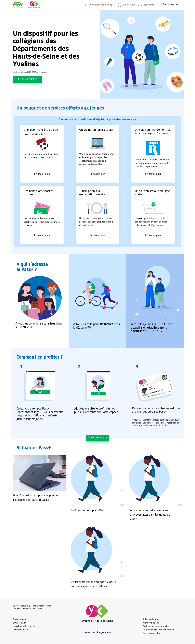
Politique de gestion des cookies (159, 630)
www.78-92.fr (19, 623)
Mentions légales (151, 623)
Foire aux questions (153, 633)
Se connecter (171, 5)
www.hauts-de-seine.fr (24, 626)
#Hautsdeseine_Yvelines (97, 632)
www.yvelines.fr (21, 630)
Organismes (146, 5)
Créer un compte (28, 79)
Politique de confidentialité (156, 626)
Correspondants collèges (100, 5)
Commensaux (126, 5)
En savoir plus (42, 174)
